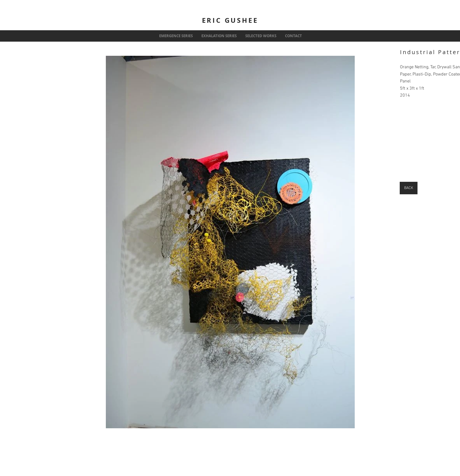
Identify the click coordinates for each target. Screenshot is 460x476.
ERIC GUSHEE (230, 20)
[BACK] (409, 188)
